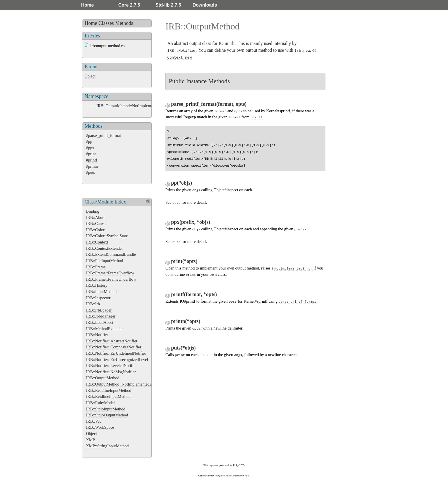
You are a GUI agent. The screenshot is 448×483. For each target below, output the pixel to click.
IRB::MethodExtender (104, 329)
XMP (90, 440)
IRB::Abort (95, 217)
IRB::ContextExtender (105, 248)
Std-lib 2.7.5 (168, 5)
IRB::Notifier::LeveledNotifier (111, 366)
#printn (92, 166)
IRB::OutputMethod (103, 378)
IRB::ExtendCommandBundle (111, 254)
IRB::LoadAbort (100, 322)
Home (87, 5)
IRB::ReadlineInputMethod (109, 390)
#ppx (90, 148)
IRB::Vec (94, 421)
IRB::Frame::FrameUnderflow (111, 279)
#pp (89, 141)
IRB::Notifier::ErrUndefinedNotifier (116, 353)
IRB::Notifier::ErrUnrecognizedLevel (117, 360)
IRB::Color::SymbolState (107, 236)
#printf (92, 160)
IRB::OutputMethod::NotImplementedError (133, 106)
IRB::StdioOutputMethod (107, 415)
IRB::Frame (96, 267)
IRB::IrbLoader (99, 310)
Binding (93, 211)
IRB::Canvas (97, 223)
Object (90, 76)
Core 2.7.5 (129, 5)
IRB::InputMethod (101, 292)
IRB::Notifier (97, 335)
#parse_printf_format (103, 135)
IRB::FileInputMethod (105, 261)
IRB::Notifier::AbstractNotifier (112, 341)
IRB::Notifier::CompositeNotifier (114, 347)
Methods (124, 23)
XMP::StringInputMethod (107, 446)
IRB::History (97, 285)
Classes (106, 23)
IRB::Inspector (98, 298)
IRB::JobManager (101, 316)
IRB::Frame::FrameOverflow (110, 273)
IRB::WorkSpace (100, 427)
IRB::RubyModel (100, 403)
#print (91, 154)
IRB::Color (95, 230)
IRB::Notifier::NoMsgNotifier (111, 372)
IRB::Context (97, 242)
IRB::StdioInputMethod (106, 409)
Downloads (205, 5)
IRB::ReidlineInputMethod (108, 396)
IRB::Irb (93, 304)
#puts (90, 172)
